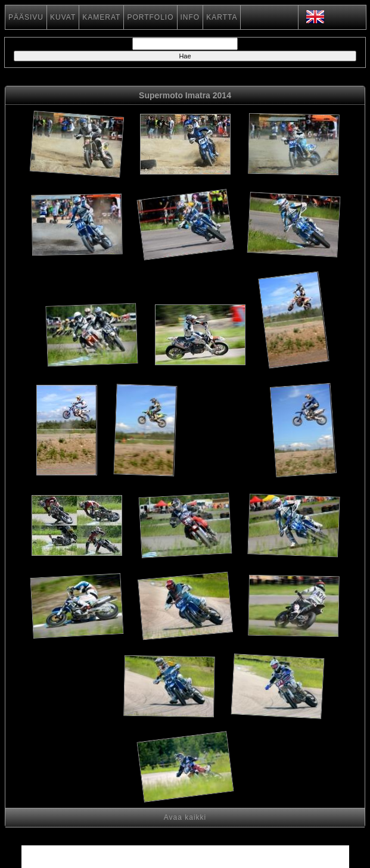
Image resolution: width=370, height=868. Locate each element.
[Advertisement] (224, 447)
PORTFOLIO (150, 17)
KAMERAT (101, 17)
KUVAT (63, 17)
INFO (190, 17)
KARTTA (222, 17)
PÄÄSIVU (26, 17)
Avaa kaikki (185, 817)
